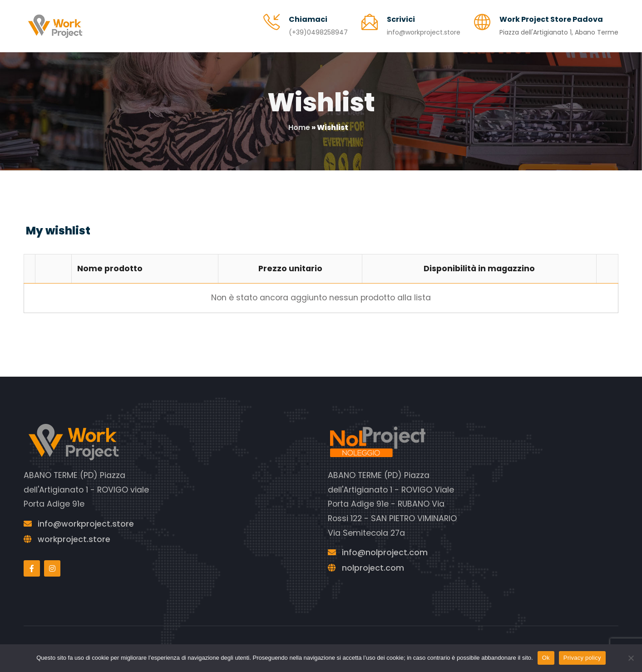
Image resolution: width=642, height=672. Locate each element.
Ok (546, 658)
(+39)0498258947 (318, 32)
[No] (631, 658)
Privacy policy (582, 658)
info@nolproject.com (385, 553)
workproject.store (74, 539)
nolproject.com (373, 568)
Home (299, 127)
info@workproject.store (424, 32)
